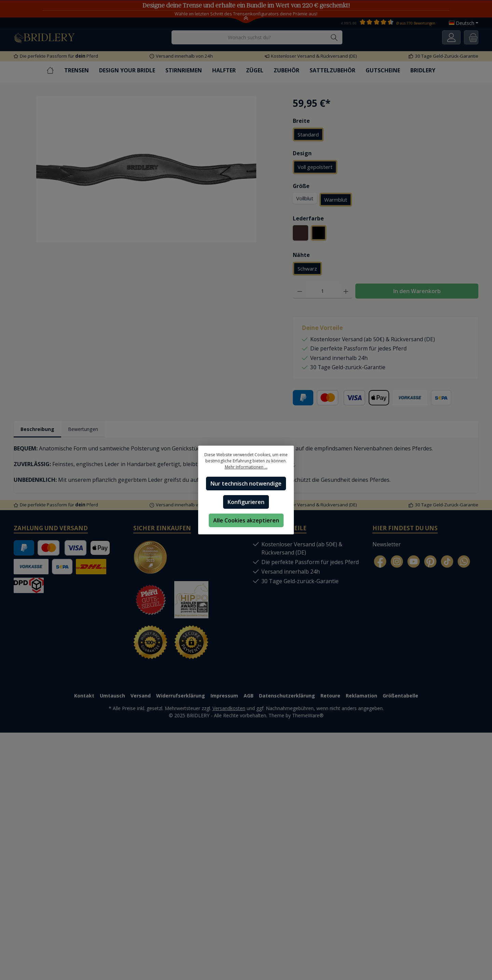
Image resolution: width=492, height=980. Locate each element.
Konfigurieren (246, 502)
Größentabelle (400, 697)
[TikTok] (447, 563)
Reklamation (361, 697)
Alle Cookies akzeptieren (246, 520)
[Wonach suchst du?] (249, 37)
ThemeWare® (308, 717)
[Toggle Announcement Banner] (246, 20)
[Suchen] (334, 37)
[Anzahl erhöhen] (346, 292)
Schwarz (307, 269)
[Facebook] (380, 563)
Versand (141, 697)
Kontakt (84, 697)
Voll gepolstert (315, 167)
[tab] (39, 430)
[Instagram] (397, 563)
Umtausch (112, 697)
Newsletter (387, 546)
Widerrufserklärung (181, 697)
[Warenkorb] (471, 37)
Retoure (330, 697)
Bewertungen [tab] (89, 430)
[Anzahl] (323, 292)
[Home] (55, 70)
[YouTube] (414, 563)
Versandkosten (229, 710)
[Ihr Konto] (451, 37)
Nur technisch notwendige (246, 484)
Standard (308, 134)
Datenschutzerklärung (287, 697)
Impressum (224, 697)
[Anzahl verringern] (300, 292)
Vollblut (305, 199)
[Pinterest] (430, 563)
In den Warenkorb (417, 292)
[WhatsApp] (464, 563)
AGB (249, 697)
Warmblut (336, 200)
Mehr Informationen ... (246, 467)
